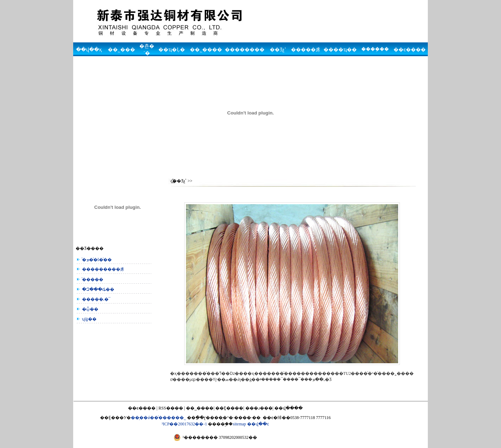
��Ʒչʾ (278, 50)
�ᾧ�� (89, 309)
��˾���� (206, 50)
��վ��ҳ (89, 50)
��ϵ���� (410, 50)
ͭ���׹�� (92, 279)
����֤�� (375, 49)
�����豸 (306, 50)
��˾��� (121, 50)
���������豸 (102, 269)
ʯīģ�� (88, 319)
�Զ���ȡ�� (97, 289)
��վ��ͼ (258, 424)
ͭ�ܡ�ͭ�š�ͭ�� (96, 260)
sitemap (239, 424)
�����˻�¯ (95, 299)
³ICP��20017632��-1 (184, 424)
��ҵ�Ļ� (172, 50)
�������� (245, 50)
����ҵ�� (340, 50)
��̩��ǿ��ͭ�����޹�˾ (158, 418)
